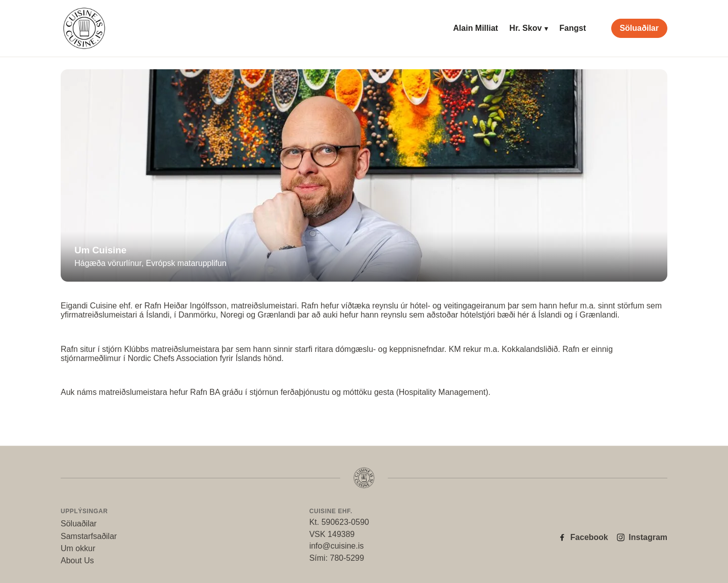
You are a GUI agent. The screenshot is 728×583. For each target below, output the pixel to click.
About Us (77, 560)
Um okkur (78, 548)
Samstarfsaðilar (89, 536)
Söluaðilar (639, 28)
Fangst (573, 28)
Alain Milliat (475, 28)
